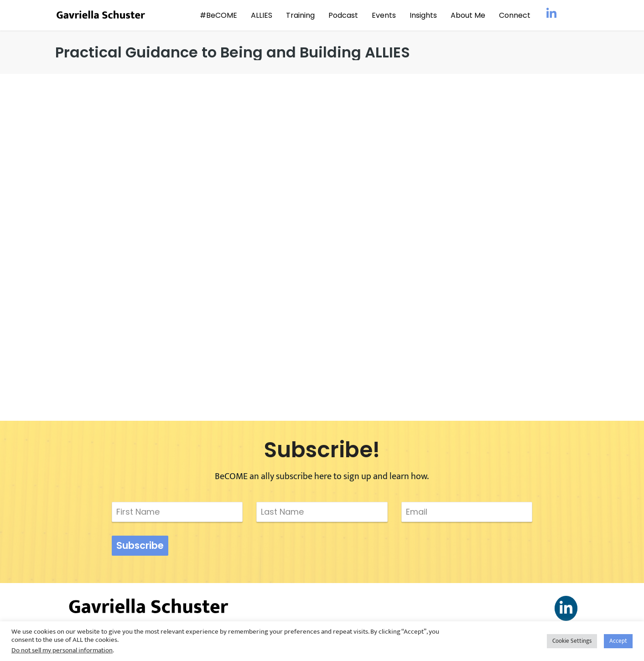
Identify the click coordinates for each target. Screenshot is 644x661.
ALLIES (262, 15)
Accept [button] (618, 641)
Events (384, 15)
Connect (515, 15)
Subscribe (140, 545)
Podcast (343, 15)
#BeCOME (218, 15)
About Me (468, 15)
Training (300, 15)
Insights (423, 15)
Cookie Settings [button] (572, 641)
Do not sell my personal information (62, 650)
